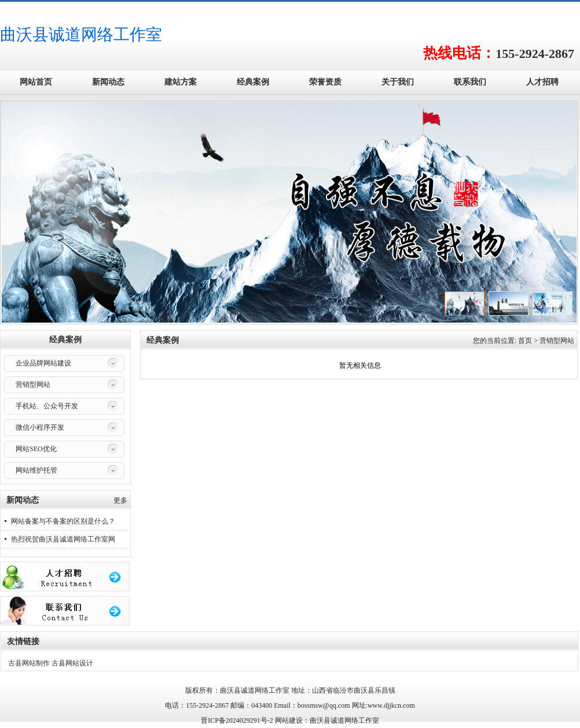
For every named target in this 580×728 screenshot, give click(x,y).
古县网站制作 (29, 663)
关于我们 (398, 82)
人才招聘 (542, 82)
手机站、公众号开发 (47, 406)
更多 (120, 500)
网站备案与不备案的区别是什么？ (63, 521)
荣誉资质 (325, 82)
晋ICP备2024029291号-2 (237, 720)
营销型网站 (33, 385)
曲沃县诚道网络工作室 (81, 34)
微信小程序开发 (40, 427)
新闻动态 (108, 82)
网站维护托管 (36, 470)
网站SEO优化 (36, 449)
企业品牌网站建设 (43, 363)
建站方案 (181, 82)
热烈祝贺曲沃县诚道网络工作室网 (63, 539)
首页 (525, 341)
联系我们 (470, 82)
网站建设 (289, 720)
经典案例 (253, 82)
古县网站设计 (72, 663)
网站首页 (36, 82)
